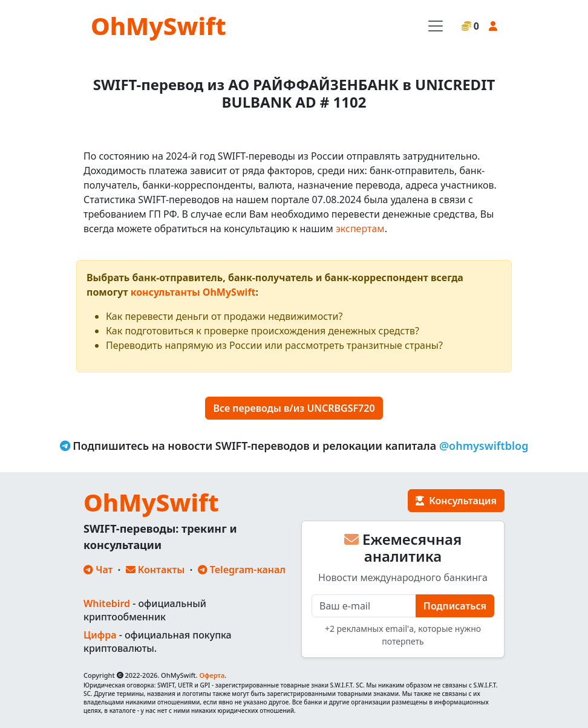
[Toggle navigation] (436, 26)
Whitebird (107, 603)
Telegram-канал (242, 570)
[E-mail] (364, 606)
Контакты (155, 570)
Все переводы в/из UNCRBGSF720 (294, 408)
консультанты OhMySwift (193, 292)
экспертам (360, 229)
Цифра (100, 635)
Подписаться (455, 606)
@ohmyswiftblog (484, 446)
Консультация (456, 501)
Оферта (212, 675)
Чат (98, 570)
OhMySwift (158, 26)
